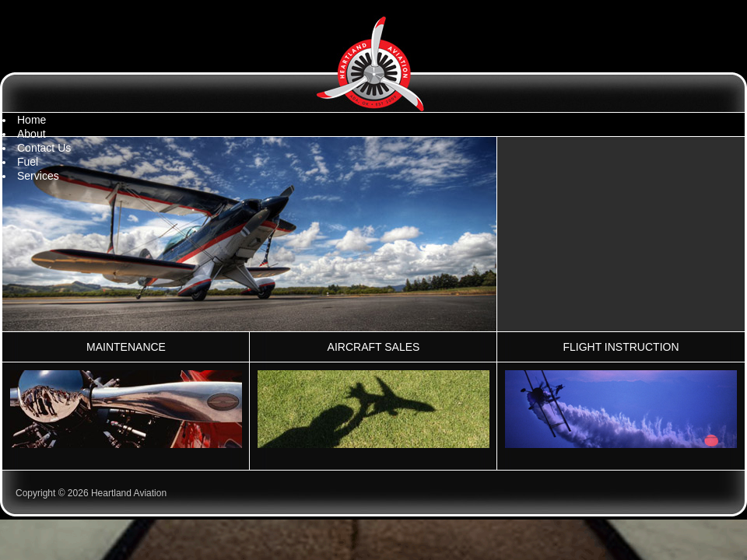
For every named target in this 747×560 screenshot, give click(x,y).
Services (38, 176)
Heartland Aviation (373, 64)
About (32, 134)
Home (32, 120)
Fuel (28, 162)
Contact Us (44, 148)
